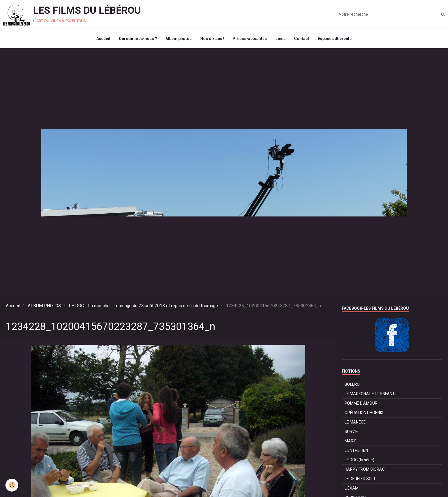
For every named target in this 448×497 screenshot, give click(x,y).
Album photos (179, 39)
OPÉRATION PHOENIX (364, 413)
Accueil (103, 39)
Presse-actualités (250, 39)
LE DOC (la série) (359, 460)
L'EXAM (352, 489)
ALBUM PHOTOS (44, 306)
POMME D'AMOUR (361, 404)
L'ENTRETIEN (356, 451)
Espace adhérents (335, 39)
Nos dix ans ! (212, 39)
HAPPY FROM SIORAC (365, 470)
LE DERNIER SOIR (360, 479)
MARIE (351, 442)
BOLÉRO (352, 385)
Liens (281, 39)
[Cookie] (12, 485)
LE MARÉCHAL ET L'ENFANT (370, 394)
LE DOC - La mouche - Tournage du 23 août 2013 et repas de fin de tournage (143, 306)
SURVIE (351, 432)
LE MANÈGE (355, 423)
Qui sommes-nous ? (138, 39)
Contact (302, 39)
